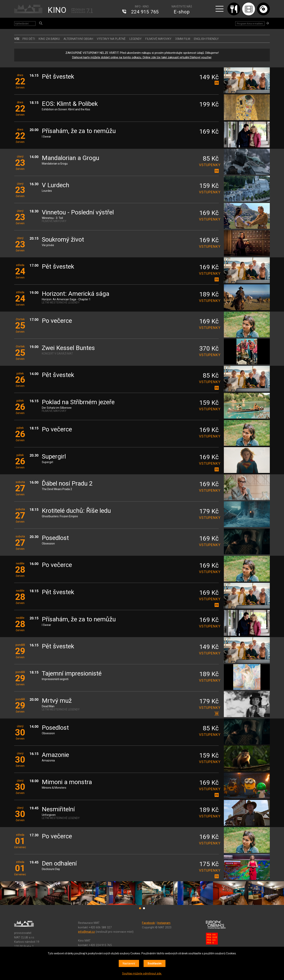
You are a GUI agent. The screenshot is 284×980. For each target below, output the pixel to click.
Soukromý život (63, 240)
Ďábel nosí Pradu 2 (67, 484)
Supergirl (54, 457)
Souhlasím (155, 963)
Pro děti (29, 39)
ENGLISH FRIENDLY (206, 39)
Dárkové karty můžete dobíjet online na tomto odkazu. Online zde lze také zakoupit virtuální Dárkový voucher (142, 57)
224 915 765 (145, 12)
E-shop (182, 12)
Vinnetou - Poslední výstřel (78, 213)
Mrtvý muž (57, 701)
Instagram (164, 923)
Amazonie (55, 755)
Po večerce (57, 321)
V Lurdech (56, 185)
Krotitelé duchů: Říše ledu (76, 511)
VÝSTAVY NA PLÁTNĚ (111, 39)
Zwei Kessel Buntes (68, 348)
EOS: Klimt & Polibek (70, 104)
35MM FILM (183, 39)
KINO (57, 10)
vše (17, 39)
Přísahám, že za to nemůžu (79, 131)
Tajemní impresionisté (72, 674)
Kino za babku (49, 39)
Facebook (148, 923)
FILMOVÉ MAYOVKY (158, 39)
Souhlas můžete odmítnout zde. (142, 973)
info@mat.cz (86, 932)
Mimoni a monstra (67, 782)
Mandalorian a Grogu (71, 158)
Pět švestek (58, 77)
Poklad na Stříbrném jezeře (78, 402)
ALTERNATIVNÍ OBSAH (78, 39)
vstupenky (209, 165)
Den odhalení (59, 864)
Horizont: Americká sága (76, 294)
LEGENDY (135, 39)
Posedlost (55, 538)
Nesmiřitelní (58, 809)
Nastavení (129, 963)
